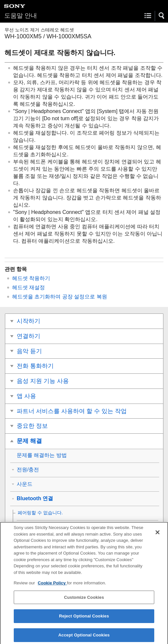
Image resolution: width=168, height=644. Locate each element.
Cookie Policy (52, 585)
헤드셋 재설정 (28, 287)
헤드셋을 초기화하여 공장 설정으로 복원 (60, 297)
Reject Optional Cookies (84, 619)
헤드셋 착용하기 (31, 278)
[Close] (158, 535)
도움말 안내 (21, 16)
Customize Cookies (84, 600)
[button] (162, 16)
